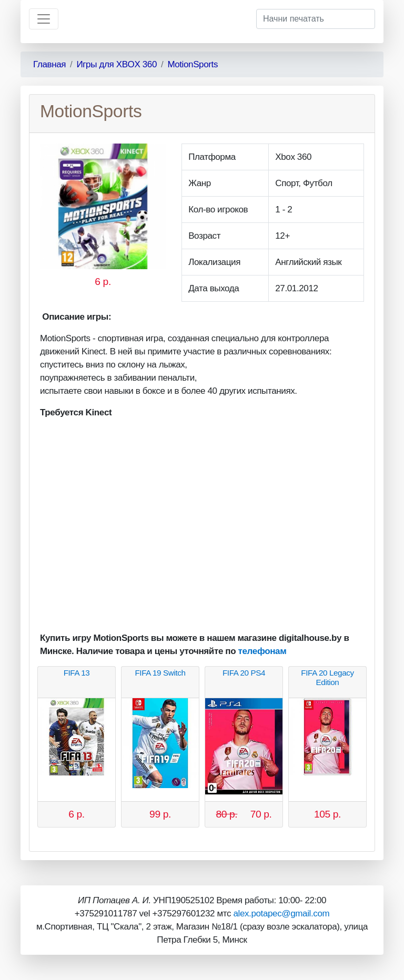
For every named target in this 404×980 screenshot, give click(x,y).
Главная (49, 64)
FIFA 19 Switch (160, 673)
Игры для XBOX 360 (117, 64)
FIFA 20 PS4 (244, 673)
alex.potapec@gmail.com (281, 913)
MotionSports (193, 64)
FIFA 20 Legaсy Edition (327, 677)
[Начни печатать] (316, 19)
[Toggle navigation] (44, 19)
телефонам (262, 651)
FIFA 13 (77, 673)
